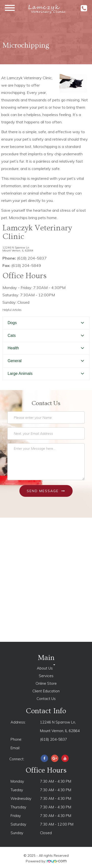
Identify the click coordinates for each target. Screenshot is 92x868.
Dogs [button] (12, 323)
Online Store (46, 683)
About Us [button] (46, 668)
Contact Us (46, 699)
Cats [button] (12, 335)
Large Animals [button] (20, 374)
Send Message (46, 491)
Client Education (46, 691)
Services (46, 676)
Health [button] (13, 348)
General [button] (15, 361)
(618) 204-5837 (53, 739)
